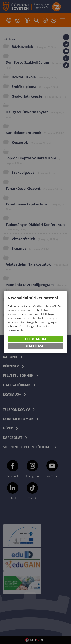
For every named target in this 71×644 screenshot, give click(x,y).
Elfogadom (35, 339)
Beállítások (36, 346)
